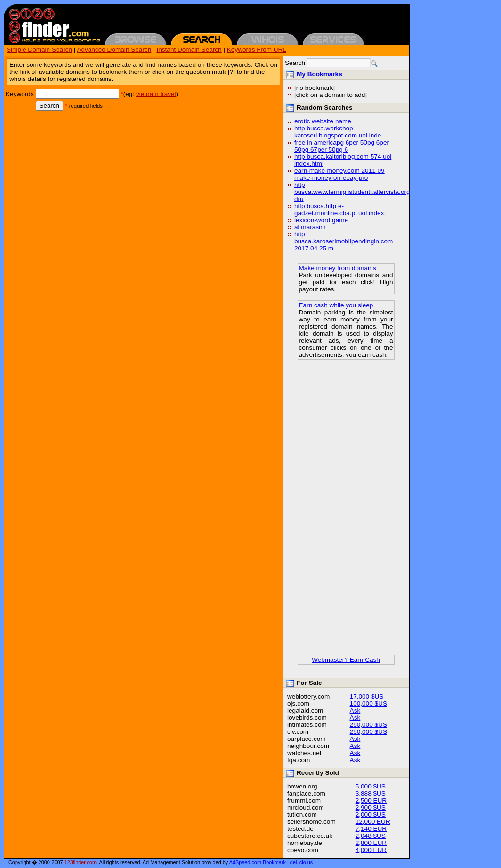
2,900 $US (371, 808)
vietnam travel (156, 94)
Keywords (20, 94)
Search (49, 106)
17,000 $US (367, 696)
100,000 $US (368, 703)
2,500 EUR (371, 800)
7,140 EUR (371, 829)
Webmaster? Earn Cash (346, 660)
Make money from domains (338, 268)
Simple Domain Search (39, 50)
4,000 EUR (371, 850)
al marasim (310, 227)
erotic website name (323, 121)
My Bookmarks (319, 74)
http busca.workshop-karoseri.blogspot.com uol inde (338, 132)
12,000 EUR (373, 822)
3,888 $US (371, 793)
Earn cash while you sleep (336, 305)
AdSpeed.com (245, 862)
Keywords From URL (257, 50)
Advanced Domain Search (114, 50)
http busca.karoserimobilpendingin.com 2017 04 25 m (343, 241)
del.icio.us (301, 862)
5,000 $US (371, 786)
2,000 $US (371, 815)
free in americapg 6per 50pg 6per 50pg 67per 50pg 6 (342, 146)
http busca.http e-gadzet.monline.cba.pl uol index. (340, 209)
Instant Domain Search (189, 50)
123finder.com (81, 862)
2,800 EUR (371, 843)
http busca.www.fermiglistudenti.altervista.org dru (352, 192)
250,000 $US (368, 725)
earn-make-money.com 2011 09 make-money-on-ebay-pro (339, 174)
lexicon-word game (321, 220)
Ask (355, 711)
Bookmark (274, 862)
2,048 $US (371, 836)
